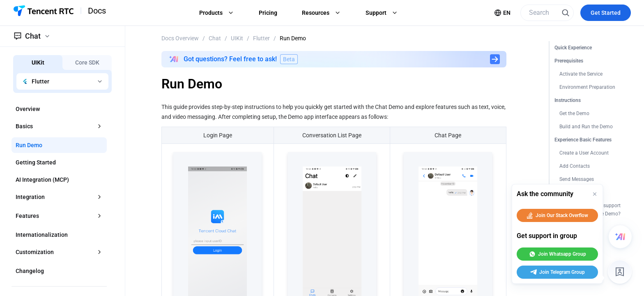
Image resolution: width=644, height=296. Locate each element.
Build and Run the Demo (586, 127)
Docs (97, 11)
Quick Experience (573, 48)
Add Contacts (575, 166)
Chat (215, 38)
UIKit (237, 38)
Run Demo (293, 38)
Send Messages (577, 179)
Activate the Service (581, 74)
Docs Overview (180, 38)
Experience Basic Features (583, 140)
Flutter (261, 38)
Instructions (568, 100)
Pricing (268, 13)
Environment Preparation (587, 87)
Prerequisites (569, 61)
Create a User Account (584, 153)
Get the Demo (574, 113)
